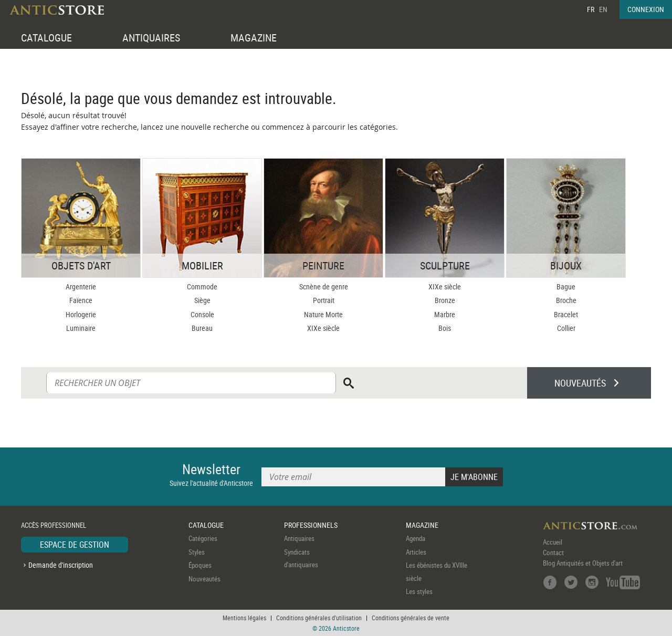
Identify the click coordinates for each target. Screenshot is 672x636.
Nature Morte (323, 314)
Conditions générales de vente (411, 618)
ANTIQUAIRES (151, 38)
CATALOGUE (46, 38)
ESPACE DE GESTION (75, 545)
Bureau (202, 328)
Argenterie (81, 286)
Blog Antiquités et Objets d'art (583, 563)
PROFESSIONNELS (311, 525)
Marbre (445, 314)
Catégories (203, 538)
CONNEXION (646, 9)
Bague (566, 286)
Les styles (419, 591)
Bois (445, 328)
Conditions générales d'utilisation (319, 618)
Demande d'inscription (61, 565)
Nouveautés (204, 579)
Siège (202, 300)
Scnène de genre (324, 286)
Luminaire (81, 328)
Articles (416, 552)
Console (202, 314)
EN (603, 9)
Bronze (445, 300)
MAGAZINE (254, 38)
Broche (566, 300)
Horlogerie (81, 314)
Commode (202, 286)
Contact (553, 552)
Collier (566, 328)
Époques (200, 565)
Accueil (553, 542)
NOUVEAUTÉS (580, 383)
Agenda (416, 538)
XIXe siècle (323, 328)
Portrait (324, 300)
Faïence (81, 300)
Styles (197, 552)
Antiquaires (299, 538)
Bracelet (566, 314)
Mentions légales (244, 618)
